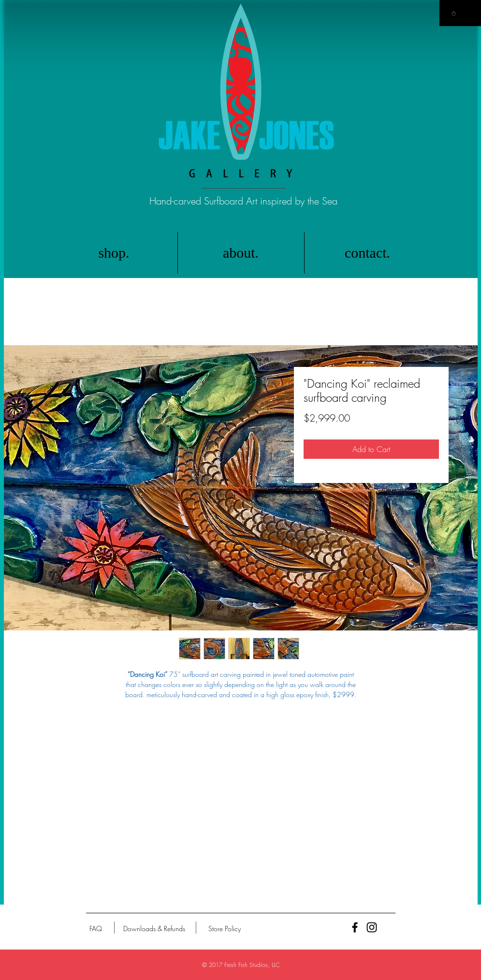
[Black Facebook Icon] (355, 927)
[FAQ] (96, 929)
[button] (454, 13)
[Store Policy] (225, 929)
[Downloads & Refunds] (154, 929)
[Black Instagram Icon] (372, 927)
